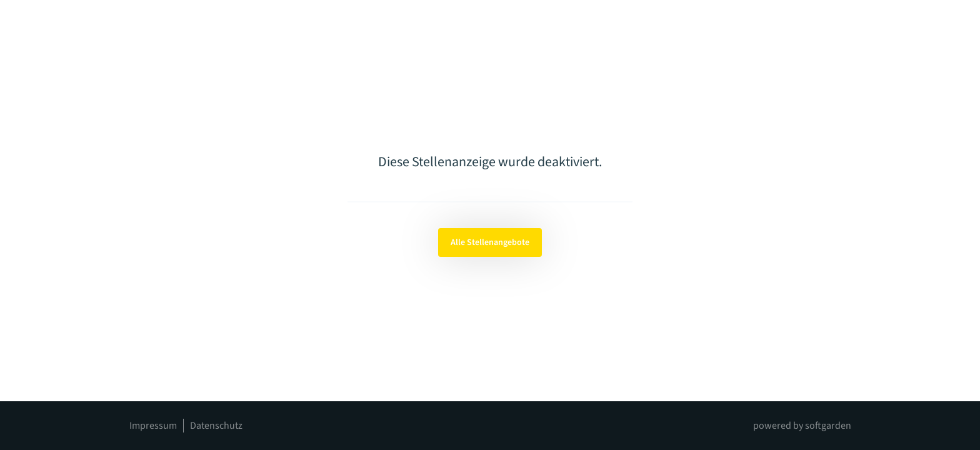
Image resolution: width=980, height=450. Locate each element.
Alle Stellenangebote (490, 242)
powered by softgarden (802, 426)
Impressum (153, 426)
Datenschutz (216, 426)
